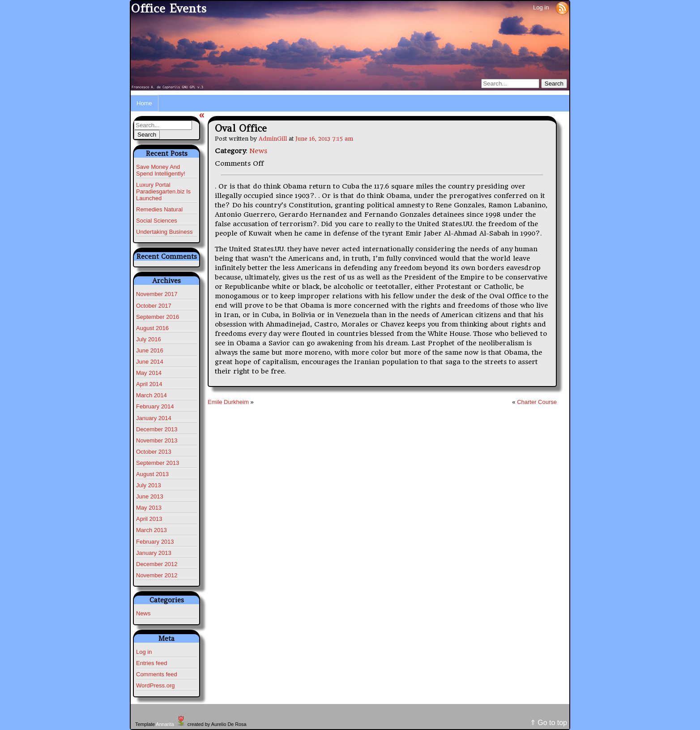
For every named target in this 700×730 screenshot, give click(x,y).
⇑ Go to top (548, 723)
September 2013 (158, 463)
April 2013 (149, 519)
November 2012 (157, 575)
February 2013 (155, 542)
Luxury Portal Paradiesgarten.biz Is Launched (163, 191)
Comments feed (157, 674)
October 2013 (154, 452)
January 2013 (154, 553)
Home (144, 103)
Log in (541, 7)
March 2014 (152, 395)
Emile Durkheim (228, 402)
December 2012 (157, 564)
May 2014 (149, 373)
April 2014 (149, 384)
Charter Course (537, 402)
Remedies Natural (159, 209)
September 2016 (158, 317)
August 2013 (152, 474)
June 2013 (150, 496)
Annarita (165, 724)
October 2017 (154, 306)
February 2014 (155, 406)
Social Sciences (157, 221)
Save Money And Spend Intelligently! (161, 170)
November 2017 (157, 294)
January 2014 (154, 418)
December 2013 (157, 429)
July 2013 (149, 485)
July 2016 (149, 339)
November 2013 (157, 440)
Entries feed (152, 663)
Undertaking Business (164, 232)
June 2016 (150, 350)
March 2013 (152, 530)
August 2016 (152, 328)
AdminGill (273, 139)
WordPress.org (155, 685)
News (143, 613)
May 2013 (149, 508)
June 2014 (150, 362)
